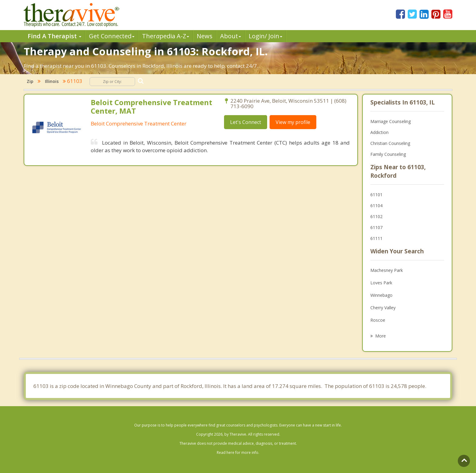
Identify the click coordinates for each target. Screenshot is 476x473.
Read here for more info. (238, 452)
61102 (376, 216)
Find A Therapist (54, 36)
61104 (376, 206)
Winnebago (381, 295)
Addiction (379, 132)
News (205, 36)
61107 (376, 227)
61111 (376, 238)
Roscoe (378, 320)
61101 (376, 195)
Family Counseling (388, 154)
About (231, 36)
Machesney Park (387, 270)
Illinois (52, 81)
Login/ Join (265, 36)
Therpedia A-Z (166, 36)
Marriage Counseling (391, 121)
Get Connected (112, 36)
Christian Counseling (390, 143)
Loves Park (381, 283)
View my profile (293, 122)
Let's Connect (246, 122)
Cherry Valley (383, 308)
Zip (30, 81)
